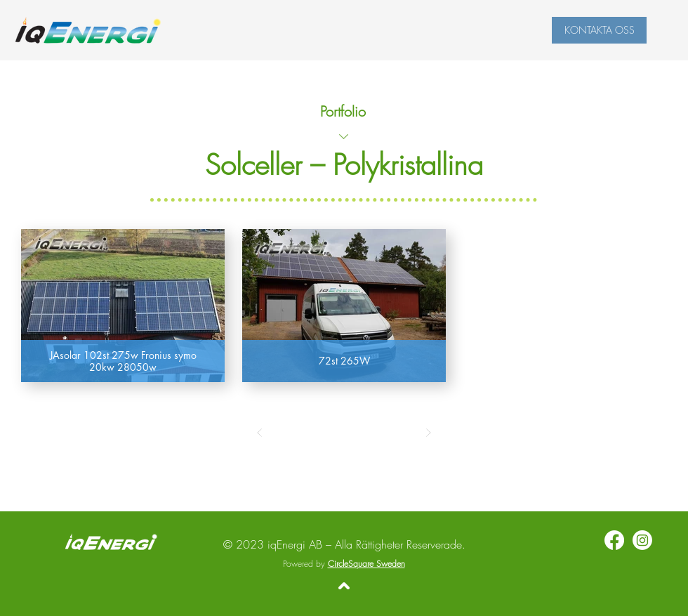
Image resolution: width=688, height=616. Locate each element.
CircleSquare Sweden (366, 564)
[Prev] (260, 433)
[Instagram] (642, 540)
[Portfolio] (344, 111)
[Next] (428, 433)
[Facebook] (614, 540)
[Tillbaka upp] (344, 586)
